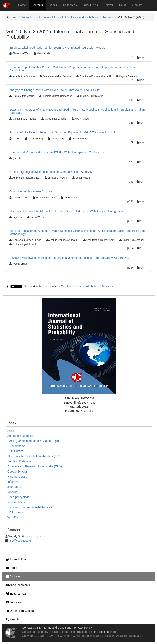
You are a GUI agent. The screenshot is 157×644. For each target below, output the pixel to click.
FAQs (123, 5)
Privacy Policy (83, 628)
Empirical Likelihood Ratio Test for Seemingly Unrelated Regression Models (57, 48)
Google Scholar (17, 472)
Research (70, 5)
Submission (14, 602)
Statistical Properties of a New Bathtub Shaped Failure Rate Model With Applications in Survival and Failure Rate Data (77, 111)
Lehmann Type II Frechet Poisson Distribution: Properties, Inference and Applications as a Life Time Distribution (73, 69)
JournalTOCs (16, 487)
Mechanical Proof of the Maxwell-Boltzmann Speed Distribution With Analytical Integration (66, 211)
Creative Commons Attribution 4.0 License (88, 286)
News (109, 5)
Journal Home (16, 559)
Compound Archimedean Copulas (31, 191)
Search (11, 619)
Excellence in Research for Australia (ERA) (35, 466)
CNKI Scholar (16, 446)
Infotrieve (13, 482)
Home (22, 5)
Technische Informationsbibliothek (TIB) (32, 507)
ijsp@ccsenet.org (20, 541)
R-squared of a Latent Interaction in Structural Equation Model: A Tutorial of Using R (62, 132)
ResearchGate (17, 502)
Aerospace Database (21, 436)
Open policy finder (19, 497)
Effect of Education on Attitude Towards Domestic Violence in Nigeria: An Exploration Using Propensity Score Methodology (78, 232)
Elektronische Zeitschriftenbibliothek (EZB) (34, 456)
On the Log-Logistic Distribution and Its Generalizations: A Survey (51, 172)
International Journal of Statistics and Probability (68, 17)
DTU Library (15, 451)
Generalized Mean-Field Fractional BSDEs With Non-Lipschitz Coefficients (57, 152)
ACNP (11, 431)
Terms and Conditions (57, 628)
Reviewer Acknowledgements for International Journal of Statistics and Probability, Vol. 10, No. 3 (70, 258)
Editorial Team (16, 594)
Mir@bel (13, 492)
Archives (108, 17)
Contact (137, 5)
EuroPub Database (19, 461)
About (11, 568)
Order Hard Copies (19, 611)
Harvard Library (17, 477)
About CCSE (91, 5)
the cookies (101, 632)
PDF (142, 58)
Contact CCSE (31, 628)
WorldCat (13, 517)
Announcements (17, 585)
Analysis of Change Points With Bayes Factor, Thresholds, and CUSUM (55, 90)
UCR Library (15, 512)
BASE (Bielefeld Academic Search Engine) (34, 441)
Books (53, 5)
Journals (37, 5)
